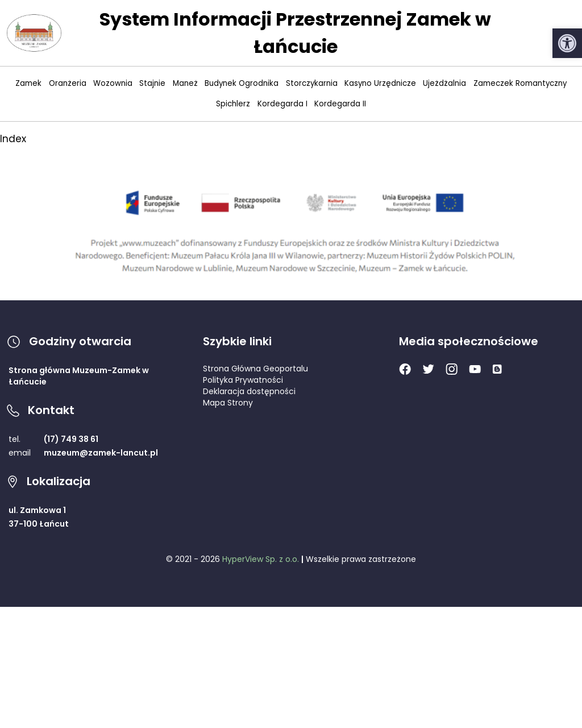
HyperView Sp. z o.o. (261, 559)
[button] (567, 43)
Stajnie (152, 83)
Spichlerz (233, 104)
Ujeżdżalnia (444, 83)
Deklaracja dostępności (249, 391)
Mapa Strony (228, 403)
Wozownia (113, 83)
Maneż (185, 83)
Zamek (28, 83)
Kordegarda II (340, 104)
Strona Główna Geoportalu (255, 369)
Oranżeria (68, 83)
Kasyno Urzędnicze (380, 83)
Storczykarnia (312, 83)
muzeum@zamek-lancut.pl (101, 453)
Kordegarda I (282, 104)
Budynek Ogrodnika (242, 83)
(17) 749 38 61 (71, 439)
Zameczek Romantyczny (520, 83)
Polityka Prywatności (243, 380)
